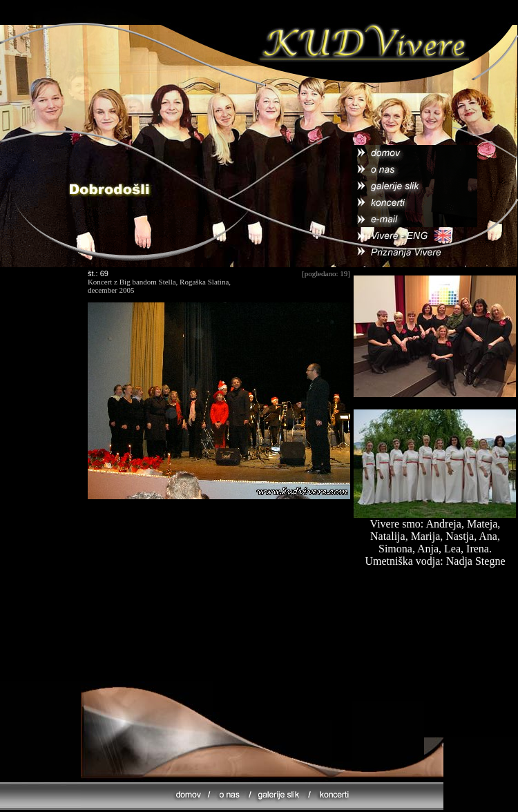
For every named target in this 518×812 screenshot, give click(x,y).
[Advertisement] (219, 600)
